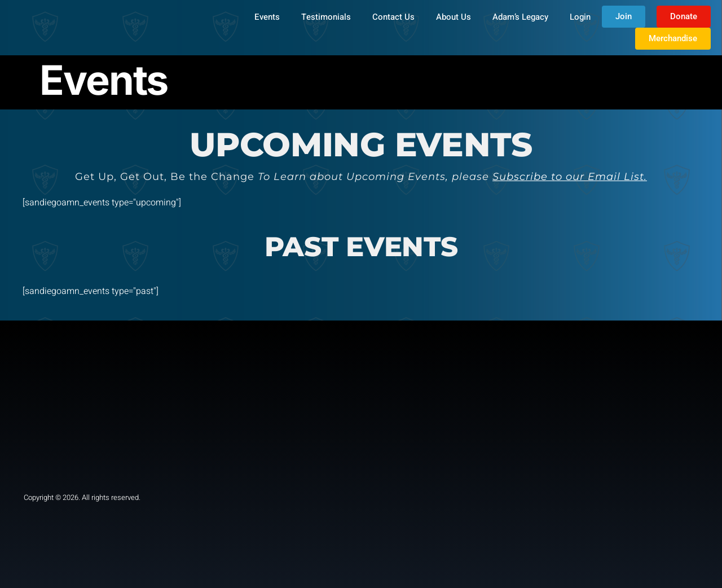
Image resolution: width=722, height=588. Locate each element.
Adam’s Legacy (520, 17)
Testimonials (326, 17)
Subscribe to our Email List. (570, 177)
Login (580, 17)
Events (267, 17)
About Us (454, 17)
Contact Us (393, 17)
